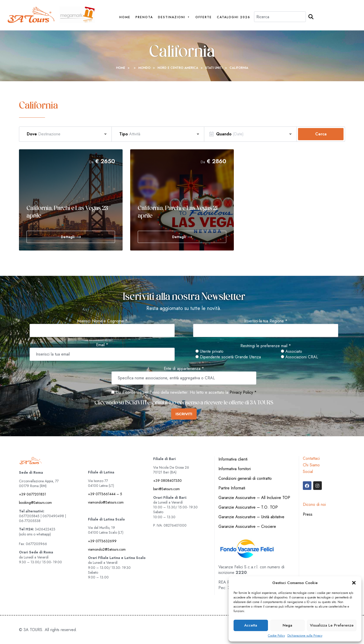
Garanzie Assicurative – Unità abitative (251, 517)
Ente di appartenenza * (184, 369)
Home (125, 17)
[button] (354, 583)
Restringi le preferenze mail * (266, 346)
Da (91, 162)
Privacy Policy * (243, 392)
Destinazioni (174, 17)
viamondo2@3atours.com (107, 549)
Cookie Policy (276, 636)
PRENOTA (144, 17)
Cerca (321, 134)
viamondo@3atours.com (106, 502)
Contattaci (311, 458)
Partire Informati (232, 488)
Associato (291, 351)
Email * (102, 345)
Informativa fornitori (235, 469)
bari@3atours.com (166, 489)
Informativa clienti (233, 459)
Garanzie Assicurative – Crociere (247, 526)
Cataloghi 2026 (234, 17)
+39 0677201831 (32, 494)
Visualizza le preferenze (332, 625)
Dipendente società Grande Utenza (228, 357)
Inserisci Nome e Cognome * (102, 321)
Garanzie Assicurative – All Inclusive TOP (254, 498)
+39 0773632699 (102, 541)
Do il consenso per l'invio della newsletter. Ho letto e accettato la (170, 392)
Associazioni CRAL (299, 357)
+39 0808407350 (167, 481)
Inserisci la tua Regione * (266, 321)
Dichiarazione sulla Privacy (305, 636)
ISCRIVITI (184, 414)
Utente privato (209, 351)
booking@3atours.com (35, 503)
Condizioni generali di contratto (245, 478)
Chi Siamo (311, 465)
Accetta (251, 625)
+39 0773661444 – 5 (105, 494)
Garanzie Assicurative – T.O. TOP (248, 507)
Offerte (204, 17)
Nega (287, 625)
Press (308, 514)
